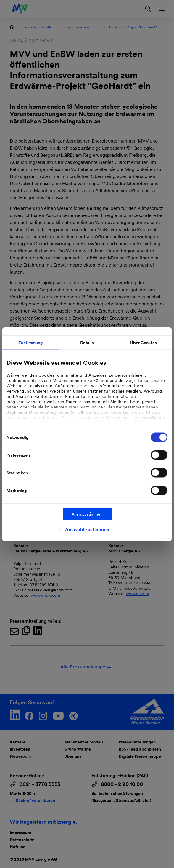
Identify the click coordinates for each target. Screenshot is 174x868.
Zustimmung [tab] (30, 342)
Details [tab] (87, 342)
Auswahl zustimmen (87, 529)
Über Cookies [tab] (144, 342)
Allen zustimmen (87, 514)
